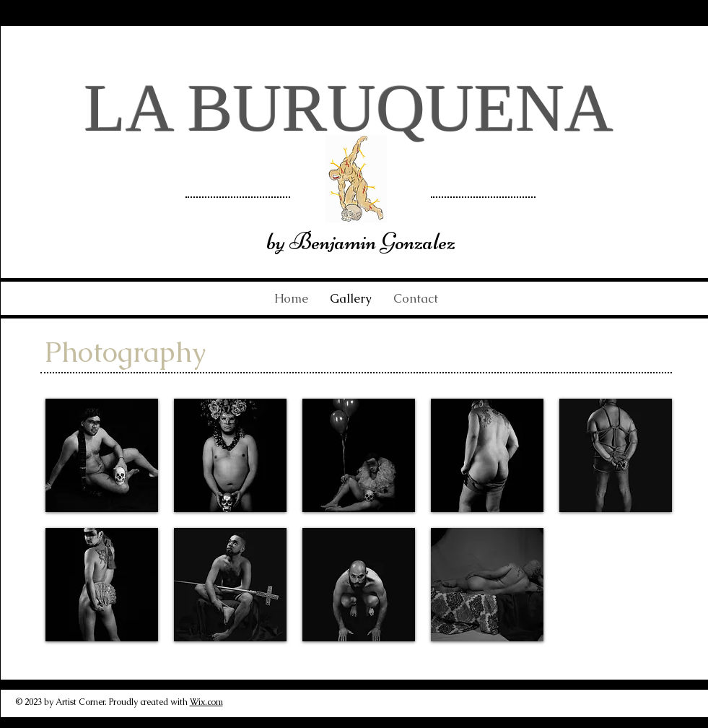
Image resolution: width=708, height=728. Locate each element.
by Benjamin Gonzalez (361, 241)
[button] (102, 455)
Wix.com (206, 702)
